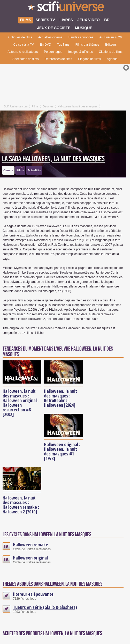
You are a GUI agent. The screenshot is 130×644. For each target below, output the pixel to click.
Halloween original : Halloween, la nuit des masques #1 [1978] (62, 451)
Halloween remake (30, 545)
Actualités (34, 170)
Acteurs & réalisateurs (23, 52)
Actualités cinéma (50, 37)
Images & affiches (81, 52)
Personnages (53, 52)
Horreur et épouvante (33, 594)
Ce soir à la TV (24, 45)
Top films (63, 45)
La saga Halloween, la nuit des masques (53, 159)
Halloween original (30, 558)
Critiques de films (20, 37)
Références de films (58, 59)
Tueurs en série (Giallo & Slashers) (45, 607)
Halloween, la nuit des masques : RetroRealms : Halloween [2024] (60, 398)
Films (20, 169)
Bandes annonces (81, 37)
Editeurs (111, 45)
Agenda (112, 59)
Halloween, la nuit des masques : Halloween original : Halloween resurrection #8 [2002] (21, 403)
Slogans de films (89, 59)
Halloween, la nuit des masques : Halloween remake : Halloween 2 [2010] (21, 505)
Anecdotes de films (25, 59)
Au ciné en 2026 (110, 37)
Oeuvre (8, 170)
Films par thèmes (87, 45)
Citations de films (110, 52)
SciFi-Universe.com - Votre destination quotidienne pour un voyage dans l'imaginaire (65, 8)
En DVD (45, 45)
